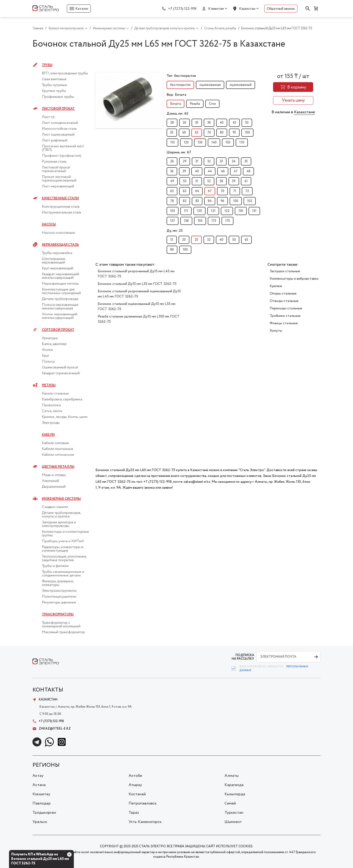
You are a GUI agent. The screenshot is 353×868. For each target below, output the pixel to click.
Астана (39, 785)
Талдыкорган (44, 813)
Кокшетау (41, 794)
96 (222, 201)
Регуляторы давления (59, 603)
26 (172, 161)
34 (234, 161)
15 (172, 240)
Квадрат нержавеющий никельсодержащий (60, 276)
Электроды (51, 423)
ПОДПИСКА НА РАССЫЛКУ (243, 657)
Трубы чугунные (54, 85)
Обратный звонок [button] (281, 9)
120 (186, 143)
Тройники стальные (285, 316)
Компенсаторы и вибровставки (294, 279)
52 (209, 181)
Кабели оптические (58, 455)
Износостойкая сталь (59, 129)
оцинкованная (210, 85)
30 (184, 123)
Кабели (48, 435)
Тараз (134, 813)
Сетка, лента (52, 411)
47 (236, 171)
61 (246, 181)
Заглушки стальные (285, 271)
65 (197, 133)
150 (228, 143)
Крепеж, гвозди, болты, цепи (65, 417)
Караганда (234, 785)
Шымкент (233, 822)
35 (197, 123)
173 (214, 221)
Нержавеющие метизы (60, 284)
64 (197, 191)
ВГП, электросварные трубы (65, 73)
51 (197, 181)
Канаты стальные (55, 394)
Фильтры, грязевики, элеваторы (58, 583)
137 (173, 221)
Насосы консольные (58, 233)
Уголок (48, 350)
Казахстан (247, 9)
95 (234, 133)
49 (172, 181)
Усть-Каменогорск (145, 822)
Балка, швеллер (54, 344)
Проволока (51, 405)
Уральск (40, 822)
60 (184, 133)
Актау (38, 776)
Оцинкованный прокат (60, 367)
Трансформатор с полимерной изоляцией (61, 625)
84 (210, 201)
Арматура (50, 338)
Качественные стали (60, 198)
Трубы (47, 65)
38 (209, 123)
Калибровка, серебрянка (62, 399)
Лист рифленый (55, 141)
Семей (230, 803)
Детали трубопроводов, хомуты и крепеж (61, 515)
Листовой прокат (58, 109)
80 (222, 133)
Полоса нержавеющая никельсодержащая (60, 307)
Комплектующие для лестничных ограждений (61, 291)
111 (186, 211)
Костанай (137, 794)
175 (227, 221)
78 (172, 201)
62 (172, 191)
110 (172, 143)
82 (185, 201)
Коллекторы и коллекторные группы (65, 534)
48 (248, 171)
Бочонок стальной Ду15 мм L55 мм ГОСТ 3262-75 (137, 284)
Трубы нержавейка (57, 253)
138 (186, 221)
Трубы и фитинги (55, 566)
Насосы (49, 224)
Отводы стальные (284, 301)
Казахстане (304, 112)
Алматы (232, 776)
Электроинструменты (59, 591)
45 (234, 123)
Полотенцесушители (59, 597)
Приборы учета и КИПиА (63, 541)
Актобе (135, 776)
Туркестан (234, 813)
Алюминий (50, 481)
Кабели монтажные (58, 449)
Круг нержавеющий (58, 268)
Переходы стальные (286, 308)
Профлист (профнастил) (62, 156)
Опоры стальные (283, 293)
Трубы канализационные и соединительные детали (63, 574)
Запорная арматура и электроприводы (59, 524)
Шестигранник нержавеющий (54, 261)
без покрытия (180, 85)
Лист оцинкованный (58, 135)
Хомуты (276, 331)
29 (185, 161)
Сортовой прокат (58, 330)
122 (227, 211)
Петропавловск (143, 803)
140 (214, 143)
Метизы (49, 385)
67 (210, 191)
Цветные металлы (58, 467)
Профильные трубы (58, 97)
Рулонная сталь (54, 162)
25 (196, 240)
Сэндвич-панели (55, 507)
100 (247, 133)
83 (197, 201)
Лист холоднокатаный (60, 123)
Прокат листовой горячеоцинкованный (59, 179)
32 (209, 161)
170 (242, 143)
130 (200, 143)
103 (173, 211)
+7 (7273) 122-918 (182, 9)
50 (247, 123)
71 (235, 191)
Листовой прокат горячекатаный (56, 169)
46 (223, 171)
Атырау (135, 785)
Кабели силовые (55, 443)
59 (234, 181)
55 (172, 133)
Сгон (212, 104)
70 (209, 133)
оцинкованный (241, 85)
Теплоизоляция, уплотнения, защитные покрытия (64, 558)
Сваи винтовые (54, 79)
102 (250, 201)
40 (222, 123)
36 (172, 171)
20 (184, 240)
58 (221, 181)
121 (213, 211)
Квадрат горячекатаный (61, 373)
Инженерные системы (61, 499)
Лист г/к (48, 117)
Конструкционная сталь (61, 207)
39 (184, 171)
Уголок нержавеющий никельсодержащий (60, 316)
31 (197, 161)
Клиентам (216, 9)
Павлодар (42, 803)
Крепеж (276, 286)
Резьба (195, 104)
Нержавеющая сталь (60, 245)
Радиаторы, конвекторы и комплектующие (63, 549)
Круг (45, 356)
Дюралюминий (54, 487)
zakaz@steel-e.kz (52, 729)
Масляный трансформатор (63, 632)
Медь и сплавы (54, 475)
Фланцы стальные (284, 323)
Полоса (48, 362)
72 (247, 191)
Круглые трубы (54, 91)
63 (184, 191)
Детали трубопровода (60, 299)
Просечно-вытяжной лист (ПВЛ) (63, 148)
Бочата (175, 104)
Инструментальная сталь (62, 213)
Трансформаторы (58, 614)
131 (254, 211)
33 (221, 161)
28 (172, 123)
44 (210, 171)
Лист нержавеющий (58, 186)
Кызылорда (235, 794)
